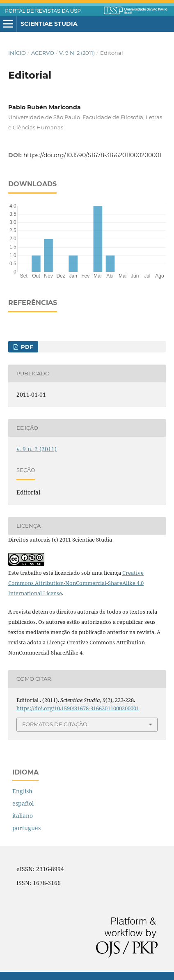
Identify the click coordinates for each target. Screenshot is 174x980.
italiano (23, 816)
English (22, 791)
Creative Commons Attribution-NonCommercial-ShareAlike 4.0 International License (76, 583)
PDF (26, 347)
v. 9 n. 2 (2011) (77, 53)
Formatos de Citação (55, 724)
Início (17, 53)
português (26, 828)
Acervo (43, 53)
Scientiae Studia (49, 24)
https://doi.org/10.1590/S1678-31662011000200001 (92, 155)
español (23, 803)
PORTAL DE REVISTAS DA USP (43, 11)
